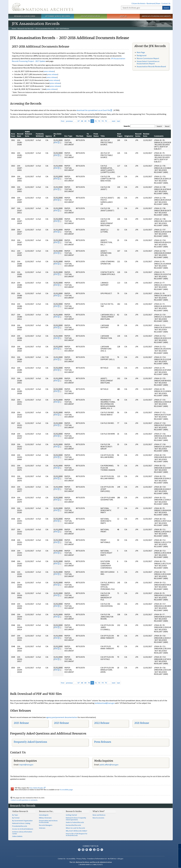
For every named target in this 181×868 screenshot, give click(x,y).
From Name (96, 135)
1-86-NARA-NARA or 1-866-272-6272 (91, 864)
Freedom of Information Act (97, 859)
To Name (89, 135)
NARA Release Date (29, 134)
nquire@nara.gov (26, 765)
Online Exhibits (17, 836)
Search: (127, 126)
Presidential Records (20, 826)
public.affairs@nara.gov (109, 765)
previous (69, 121)
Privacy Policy (81, 859)
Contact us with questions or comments (24, 800)
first (63, 121)
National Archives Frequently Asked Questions (76, 819)
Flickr (102, 850)
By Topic (15, 815)
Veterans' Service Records (58, 16)
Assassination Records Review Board (151, 66)
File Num (80, 136)
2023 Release (61, 723)
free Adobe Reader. (37, 788)
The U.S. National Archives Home (42, 7)
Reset (167, 126)
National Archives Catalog (21, 823)
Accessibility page (66, 790)
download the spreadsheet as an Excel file (93, 110)
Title (103, 136)
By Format (16, 818)
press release (49, 71)
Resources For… (46, 811)
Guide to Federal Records (75, 822)
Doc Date (57, 135)
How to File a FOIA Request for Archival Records (77, 835)
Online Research (20, 811)
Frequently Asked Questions (30, 742)
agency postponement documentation (62, 717)
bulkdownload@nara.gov (105, 703)
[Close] (178, 846)
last (119, 121)
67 (79, 121)
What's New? (99, 811)
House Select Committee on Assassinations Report (148, 62)
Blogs (98, 850)
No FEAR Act (112, 859)
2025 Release (21, 723)
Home (14, 29)
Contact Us (166, 3)
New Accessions (98, 818)
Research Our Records (25, 16)
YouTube (94, 850)
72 (96, 121)
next (114, 121)
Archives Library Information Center (22, 833)
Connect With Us (91, 846)
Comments (159, 136)
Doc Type (68, 136)
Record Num (20, 135)
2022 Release (102, 723)
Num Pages (120, 135)
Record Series (138, 135)
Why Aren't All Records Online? (77, 831)
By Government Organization (22, 821)
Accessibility (71, 859)
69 (85, 121)
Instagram (87, 850)
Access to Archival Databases (23, 829)
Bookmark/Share (153, 3)
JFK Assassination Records (45, 29)
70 (89, 121)
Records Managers (46, 825)
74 (102, 121)
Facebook (79, 850)
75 (106, 121)
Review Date (146, 135)
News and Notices (99, 815)
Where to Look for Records (75, 828)
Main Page (141, 52)
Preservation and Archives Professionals (48, 822)
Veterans (42, 828)
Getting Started (71, 815)
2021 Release (142, 723)
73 (99, 121)
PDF (56, 142)
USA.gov (120, 859)
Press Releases (103, 742)
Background (142, 55)
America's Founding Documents (156, 16)
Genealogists (44, 815)
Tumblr (90, 850)
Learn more (160, 864)
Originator (129, 136)
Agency (49, 136)
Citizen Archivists (139, 3)
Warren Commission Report (148, 58)
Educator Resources (90, 16)
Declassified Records (73, 825)
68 (82, 121)
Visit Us (123, 16)
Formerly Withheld (40, 135)
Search (166, 8)
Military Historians (45, 818)
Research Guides (74, 811)
